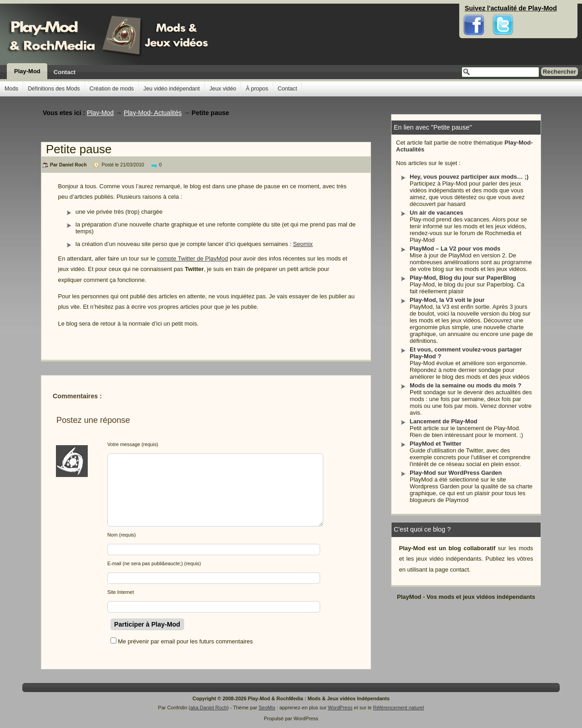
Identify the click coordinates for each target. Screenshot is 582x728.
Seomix (303, 244)
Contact (65, 72)
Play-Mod (27, 71)
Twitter (503, 9)
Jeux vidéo (223, 89)
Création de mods (112, 89)
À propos (257, 89)
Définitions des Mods (54, 89)
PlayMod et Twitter (436, 444)
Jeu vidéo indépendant (171, 89)
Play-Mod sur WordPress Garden (456, 473)
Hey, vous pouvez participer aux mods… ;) (469, 177)
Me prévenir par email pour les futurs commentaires (185, 641)
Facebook (474, 9)
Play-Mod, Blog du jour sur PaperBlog (463, 278)
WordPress (340, 708)
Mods (11, 89)
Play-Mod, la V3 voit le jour (447, 300)
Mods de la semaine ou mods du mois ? (466, 385)
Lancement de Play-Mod (444, 421)
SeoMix (267, 708)
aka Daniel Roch (209, 708)
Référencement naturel (398, 708)
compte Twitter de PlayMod (193, 259)
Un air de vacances (436, 213)
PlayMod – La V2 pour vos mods (455, 249)
